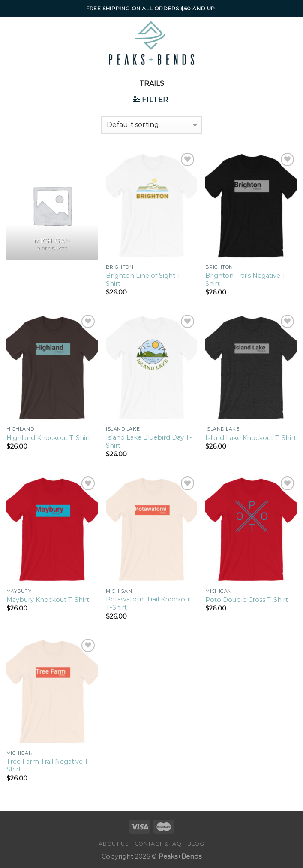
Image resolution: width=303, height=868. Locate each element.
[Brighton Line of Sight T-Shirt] (151, 205)
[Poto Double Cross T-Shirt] (251, 529)
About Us (114, 844)
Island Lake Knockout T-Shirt (251, 438)
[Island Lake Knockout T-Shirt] (251, 367)
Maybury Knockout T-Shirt (48, 600)
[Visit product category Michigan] (52, 205)
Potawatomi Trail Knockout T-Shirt (149, 603)
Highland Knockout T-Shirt (48, 438)
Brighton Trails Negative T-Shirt (247, 280)
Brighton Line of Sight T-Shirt (145, 280)
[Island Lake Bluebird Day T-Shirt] (151, 367)
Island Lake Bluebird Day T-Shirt (149, 442)
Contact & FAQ (158, 844)
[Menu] (25, 43)
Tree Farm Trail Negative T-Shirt (49, 766)
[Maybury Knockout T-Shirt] (52, 529)
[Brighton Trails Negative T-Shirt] (251, 205)
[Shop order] (151, 125)
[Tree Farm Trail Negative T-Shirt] (52, 691)
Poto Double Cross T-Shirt (247, 600)
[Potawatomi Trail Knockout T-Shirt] (151, 529)
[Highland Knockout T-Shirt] (52, 367)
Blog (196, 844)
